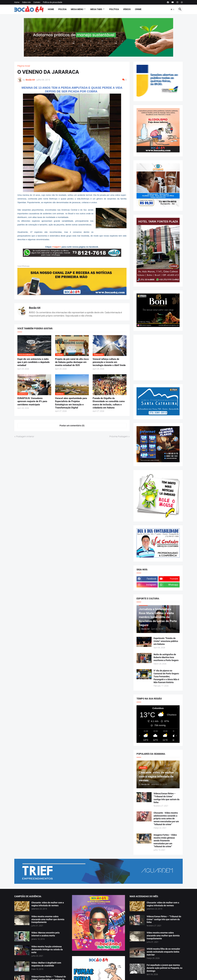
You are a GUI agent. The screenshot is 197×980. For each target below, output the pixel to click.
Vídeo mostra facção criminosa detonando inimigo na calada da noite (47, 949)
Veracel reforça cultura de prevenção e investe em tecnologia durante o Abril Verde (109, 362)
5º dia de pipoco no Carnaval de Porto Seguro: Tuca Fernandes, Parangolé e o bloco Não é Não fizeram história (166, 676)
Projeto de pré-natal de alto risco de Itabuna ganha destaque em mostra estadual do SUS (72, 362)
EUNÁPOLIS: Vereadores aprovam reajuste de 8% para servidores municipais (32, 401)
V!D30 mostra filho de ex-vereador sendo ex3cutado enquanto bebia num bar (163, 952)
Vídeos (127, 9)
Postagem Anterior (25, 436)
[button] (173, 9)
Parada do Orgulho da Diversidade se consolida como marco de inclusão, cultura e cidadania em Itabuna (109, 403)
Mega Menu (77, 9)
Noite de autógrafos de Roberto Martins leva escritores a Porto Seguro (166, 657)
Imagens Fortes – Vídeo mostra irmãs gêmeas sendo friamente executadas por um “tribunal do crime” (165, 841)
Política (114, 9)
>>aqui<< (57, 247)
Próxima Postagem (119, 436)
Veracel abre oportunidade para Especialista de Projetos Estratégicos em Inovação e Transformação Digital (71, 403)
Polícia (62, 9)
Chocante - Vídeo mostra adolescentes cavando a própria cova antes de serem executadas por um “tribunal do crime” (166, 819)
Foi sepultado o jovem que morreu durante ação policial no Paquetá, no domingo (165, 968)
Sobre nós (26, 2)
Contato (37, 2)
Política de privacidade (53, 2)
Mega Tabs (96, 9)
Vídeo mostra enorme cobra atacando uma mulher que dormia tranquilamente (48, 919)
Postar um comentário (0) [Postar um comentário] (72, 426)
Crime (138, 9)
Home (17, 2)
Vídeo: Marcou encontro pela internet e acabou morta (45, 934)
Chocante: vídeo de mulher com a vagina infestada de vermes (48, 904)
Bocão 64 (35, 308)
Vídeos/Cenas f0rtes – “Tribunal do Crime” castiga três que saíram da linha (167, 798)
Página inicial (24, 66)
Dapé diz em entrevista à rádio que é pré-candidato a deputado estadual (33, 362)
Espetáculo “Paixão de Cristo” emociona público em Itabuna (166, 641)
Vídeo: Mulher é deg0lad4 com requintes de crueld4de (46, 964)
